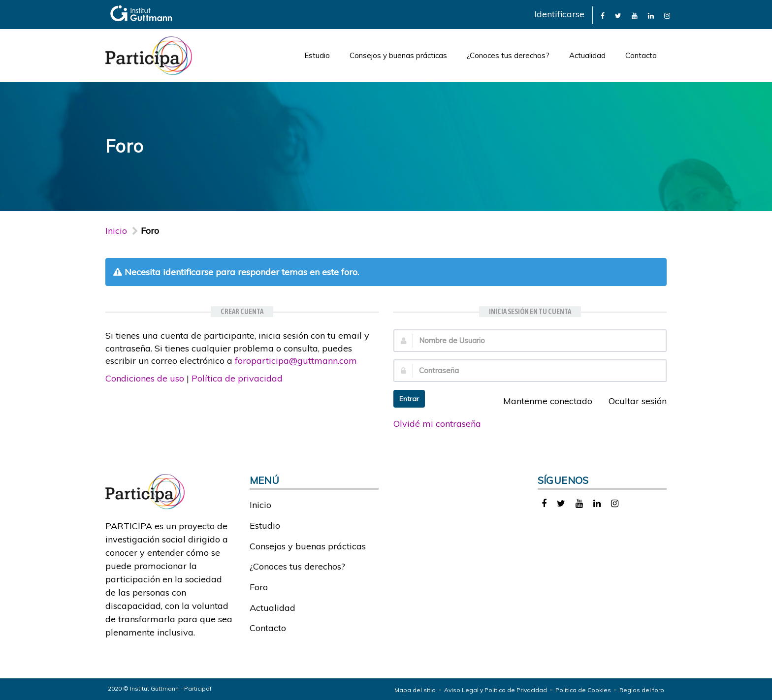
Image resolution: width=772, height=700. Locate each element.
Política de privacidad (237, 378)
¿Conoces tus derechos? (508, 55)
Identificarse (559, 14)
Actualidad (587, 55)
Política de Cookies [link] (583, 690)
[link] (603, 15)
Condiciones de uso (145, 378)
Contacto (641, 55)
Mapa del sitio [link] (415, 690)
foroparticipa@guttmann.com (296, 361)
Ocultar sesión (632, 401)
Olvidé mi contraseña (437, 424)
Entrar (409, 399)
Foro (259, 587)
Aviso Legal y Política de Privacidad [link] (496, 690)
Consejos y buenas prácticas (398, 55)
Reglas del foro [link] (642, 690)
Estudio (317, 55)
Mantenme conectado (542, 401)
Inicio (116, 231)
